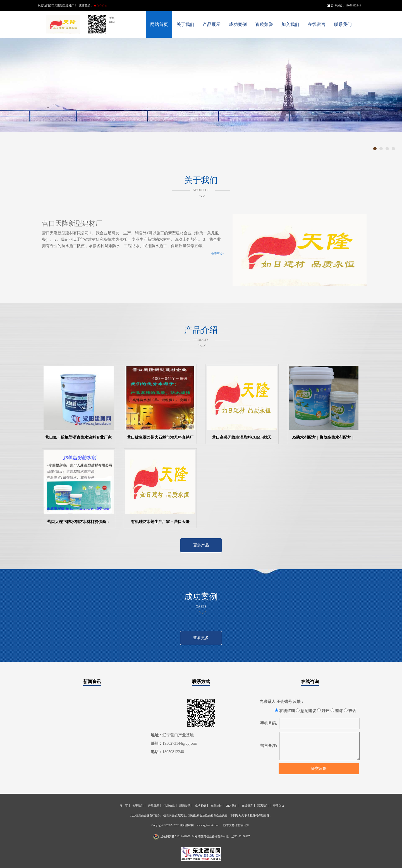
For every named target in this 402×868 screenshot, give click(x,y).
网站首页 (159, 24)
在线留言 (317, 24)
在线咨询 (310, 682)
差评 (337, 711)
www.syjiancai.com (208, 825)
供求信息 (169, 806)
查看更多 (201, 638)
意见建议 (306, 711)
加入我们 (290, 24)
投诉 (350, 711)
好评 (323, 711)
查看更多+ (218, 254)
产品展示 (212, 24)
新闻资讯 (92, 682)
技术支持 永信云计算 (236, 825)
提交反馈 (319, 769)
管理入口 (279, 806)
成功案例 (238, 24)
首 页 (124, 806)
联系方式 (201, 682)
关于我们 (185, 24)
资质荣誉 (264, 24)
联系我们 (343, 24)
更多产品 (201, 545)
